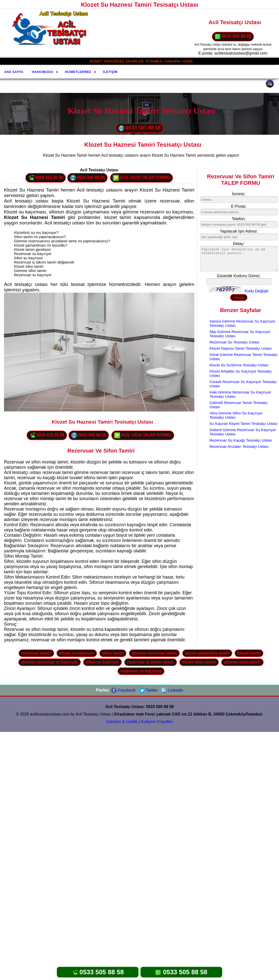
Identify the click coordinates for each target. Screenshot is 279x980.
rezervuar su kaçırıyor (141, 671)
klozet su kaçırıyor (77, 653)
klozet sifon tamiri (199, 662)
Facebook (123, 690)
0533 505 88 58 (233, 37)
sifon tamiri (113, 653)
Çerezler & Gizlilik (122, 722)
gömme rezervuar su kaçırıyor (50, 662)
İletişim (110, 72)
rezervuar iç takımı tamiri (151, 662)
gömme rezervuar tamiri (154, 653)
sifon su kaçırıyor (103, 662)
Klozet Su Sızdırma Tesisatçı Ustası (239, 365)
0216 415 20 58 (46, 178)
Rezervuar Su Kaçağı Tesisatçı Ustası (241, 440)
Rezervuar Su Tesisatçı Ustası (235, 342)
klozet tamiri (249, 653)
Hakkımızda (43, 72)
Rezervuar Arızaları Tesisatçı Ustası (239, 446)
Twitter (148, 690)
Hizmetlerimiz (78, 72)
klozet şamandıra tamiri (207, 653)
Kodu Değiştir (257, 291)
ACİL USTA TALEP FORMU (141, 178)
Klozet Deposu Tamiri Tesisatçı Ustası (241, 348)
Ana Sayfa (14, 72)
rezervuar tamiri (36, 653)
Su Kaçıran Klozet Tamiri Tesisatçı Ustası (244, 424)
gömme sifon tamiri (242, 662)
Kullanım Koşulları (157, 722)
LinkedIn (172, 690)
